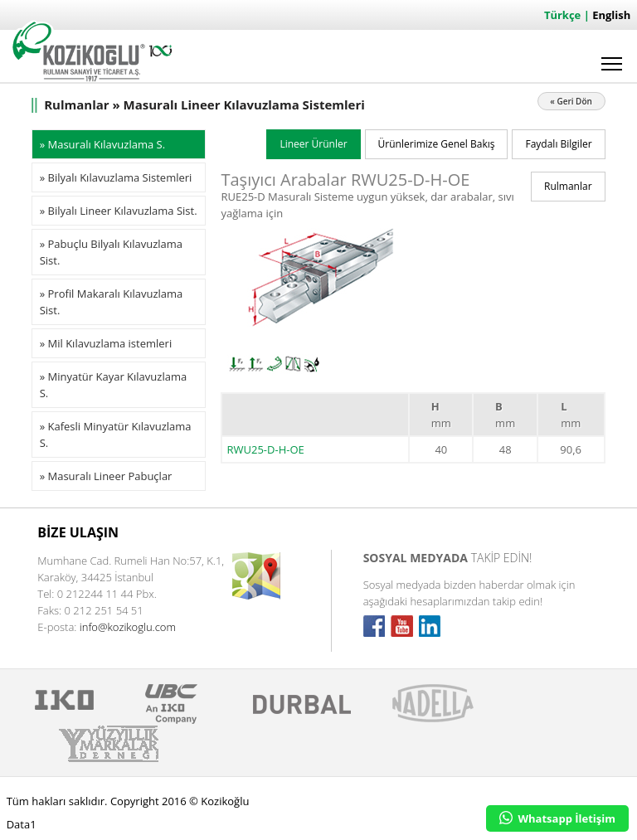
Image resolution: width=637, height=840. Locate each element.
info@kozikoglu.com (128, 627)
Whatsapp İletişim (557, 818)
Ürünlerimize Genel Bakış (437, 144)
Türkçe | (568, 15)
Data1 (22, 824)
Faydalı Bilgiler (558, 144)
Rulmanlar (568, 186)
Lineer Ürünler (313, 144)
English (611, 15)
